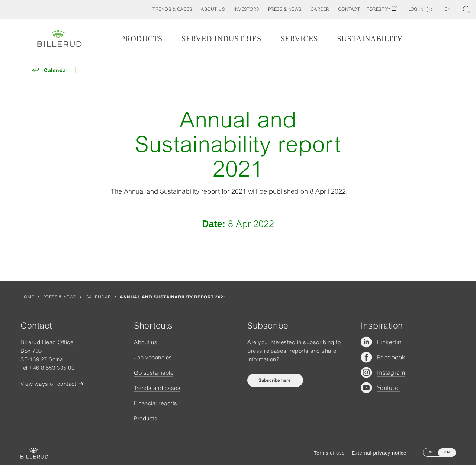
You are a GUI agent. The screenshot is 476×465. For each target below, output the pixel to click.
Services (299, 39)
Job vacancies (153, 357)
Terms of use (329, 453)
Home (27, 297)
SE (431, 452)
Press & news (60, 297)
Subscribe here (275, 380)
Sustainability (370, 39)
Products (142, 39)
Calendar (98, 297)
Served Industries (221, 39)
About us (146, 342)
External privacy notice (379, 453)
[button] (213, 9)
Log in (416, 9)
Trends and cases (157, 388)
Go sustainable (154, 373)
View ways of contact (48, 384)
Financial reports (156, 403)
